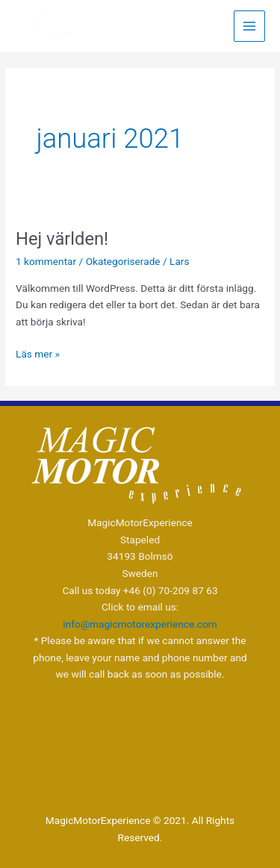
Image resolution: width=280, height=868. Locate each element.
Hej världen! (62, 239)
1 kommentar (46, 261)
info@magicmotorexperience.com (140, 624)
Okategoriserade (123, 261)
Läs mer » (38, 353)
